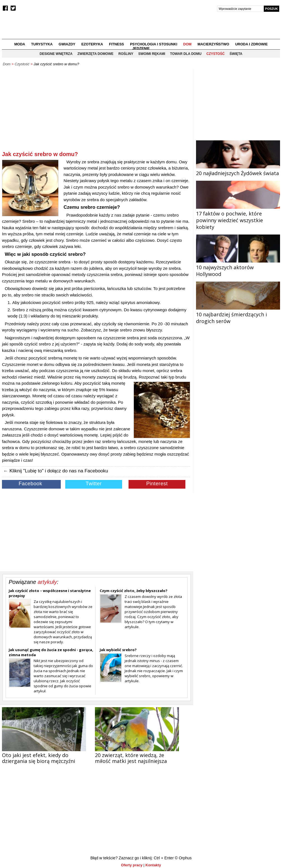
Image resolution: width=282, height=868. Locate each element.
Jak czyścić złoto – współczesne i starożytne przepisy (50, 593)
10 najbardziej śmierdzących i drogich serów (238, 314)
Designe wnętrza (56, 54)
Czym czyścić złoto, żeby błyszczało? (134, 591)
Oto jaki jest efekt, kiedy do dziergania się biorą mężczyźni (39, 758)
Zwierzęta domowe (95, 54)
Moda (20, 44)
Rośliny (126, 54)
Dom (187, 44)
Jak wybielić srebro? (118, 650)
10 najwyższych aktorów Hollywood (238, 267)
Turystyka (42, 44)
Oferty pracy (132, 865)
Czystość (215, 54)
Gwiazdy (67, 44)
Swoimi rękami (152, 54)
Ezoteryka (92, 44)
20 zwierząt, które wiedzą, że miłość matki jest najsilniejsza (131, 758)
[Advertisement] (96, 111)
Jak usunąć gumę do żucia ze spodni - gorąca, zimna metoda (51, 652)
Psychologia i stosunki (154, 44)
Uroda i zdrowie (251, 44)
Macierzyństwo (213, 44)
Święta (236, 54)
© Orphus (183, 858)
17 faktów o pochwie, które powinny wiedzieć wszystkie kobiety (238, 217)
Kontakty (153, 865)
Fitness (116, 44)
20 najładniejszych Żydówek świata (238, 170)
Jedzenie (141, 48)
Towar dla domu (186, 54)
